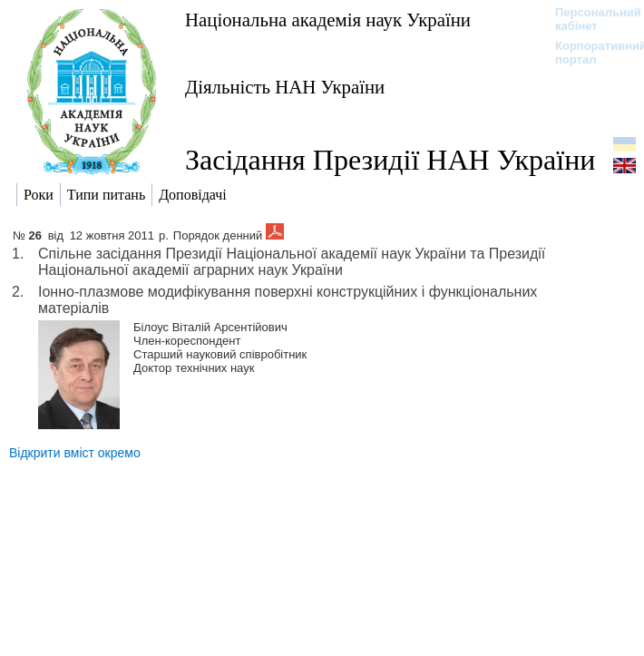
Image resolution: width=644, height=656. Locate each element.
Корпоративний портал (589, 53)
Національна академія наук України (328, 20)
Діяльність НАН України (285, 87)
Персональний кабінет (589, 19)
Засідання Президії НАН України (390, 160)
